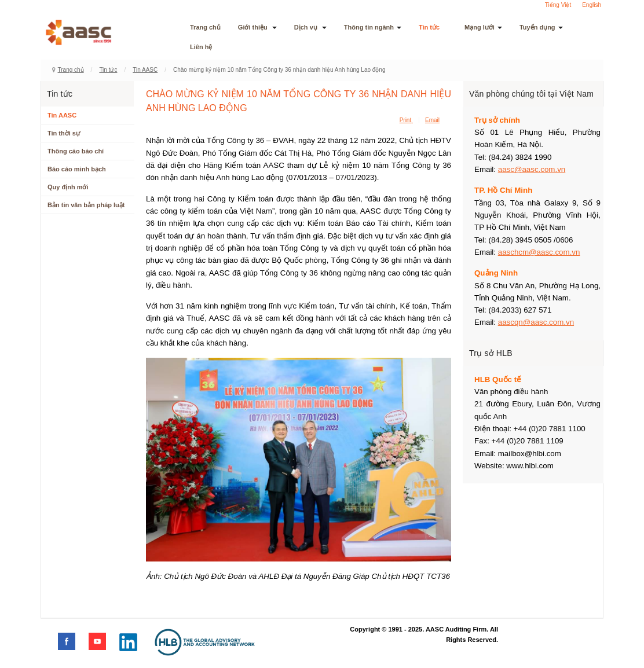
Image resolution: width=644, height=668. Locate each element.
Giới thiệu (257, 27)
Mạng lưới (483, 27)
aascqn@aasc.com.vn (536, 322)
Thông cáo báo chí (76, 151)
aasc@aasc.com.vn (532, 169)
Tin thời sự (64, 133)
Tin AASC (145, 70)
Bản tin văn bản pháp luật (86, 205)
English (592, 5)
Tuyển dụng (541, 27)
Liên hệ (201, 47)
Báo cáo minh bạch (77, 169)
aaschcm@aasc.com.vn (539, 252)
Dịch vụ (310, 27)
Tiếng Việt (558, 5)
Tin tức (433, 27)
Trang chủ (205, 27)
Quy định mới (68, 187)
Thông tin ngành (373, 27)
